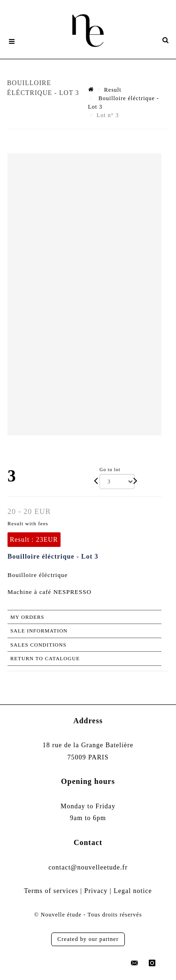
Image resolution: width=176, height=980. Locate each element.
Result (113, 90)
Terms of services (51, 891)
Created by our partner (88, 939)
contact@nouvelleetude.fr (88, 867)
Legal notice (133, 891)
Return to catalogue (45, 658)
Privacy (96, 891)
